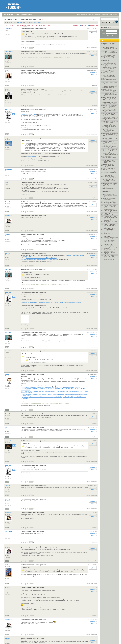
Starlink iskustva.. (108, 164)
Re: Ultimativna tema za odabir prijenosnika (34, 29)
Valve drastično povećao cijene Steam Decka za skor (111, 117)
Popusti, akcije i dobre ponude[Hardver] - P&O (110, 125)
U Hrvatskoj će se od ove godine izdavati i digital (110, 98)
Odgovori (93, 31)
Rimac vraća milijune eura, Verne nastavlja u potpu (111, 108)
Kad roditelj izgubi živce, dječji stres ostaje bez (110, 71)
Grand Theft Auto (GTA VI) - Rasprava (111, 139)
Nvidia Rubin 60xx (109, 234)
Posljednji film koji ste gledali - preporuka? (109, 241)
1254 (22, 26)
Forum (11, 15)
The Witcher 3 (108, 192)
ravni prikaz (84, 26)
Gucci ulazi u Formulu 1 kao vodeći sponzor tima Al (111, 256)
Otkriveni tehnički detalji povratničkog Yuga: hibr (110, 206)
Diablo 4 (106, 193)
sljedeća (48, 26)
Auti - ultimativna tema (110, 190)
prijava (78, 15)
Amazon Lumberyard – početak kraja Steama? (110, 76)
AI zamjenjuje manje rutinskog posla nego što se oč (111, 49)
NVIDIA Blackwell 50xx (110, 215)
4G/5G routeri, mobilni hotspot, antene (110, 175)
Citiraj (93, 33)
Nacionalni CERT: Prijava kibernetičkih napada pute (110, 217)
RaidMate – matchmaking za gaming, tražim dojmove (111, 170)
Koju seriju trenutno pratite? (111, 149)
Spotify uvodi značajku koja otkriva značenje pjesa (111, 106)
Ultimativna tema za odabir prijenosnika (32, 70)
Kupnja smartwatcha (109, 189)
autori (110, 15)
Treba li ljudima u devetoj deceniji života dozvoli (110, 203)
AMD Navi (107, 248)
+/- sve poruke (75, 26)
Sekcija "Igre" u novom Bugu (110, 186)
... (16, 26)
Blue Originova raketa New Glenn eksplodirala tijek (111, 63)
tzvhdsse (8, 638)
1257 (32, 26)
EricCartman (9, 215)
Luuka (7, 374)
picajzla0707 (9, 441)
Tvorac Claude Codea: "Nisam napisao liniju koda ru (111, 45)
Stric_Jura (8, 110)
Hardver (17, 15)
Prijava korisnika (107, 27)
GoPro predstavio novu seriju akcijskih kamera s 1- (111, 225)
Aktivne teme (106, 41)
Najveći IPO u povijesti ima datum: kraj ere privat (111, 228)
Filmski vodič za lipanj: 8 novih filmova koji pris (110, 127)
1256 (29, 26)
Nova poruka (94, 19)
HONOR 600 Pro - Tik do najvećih (110, 65)
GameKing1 (9, 531)
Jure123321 (9, 29)
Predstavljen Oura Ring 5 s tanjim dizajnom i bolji (111, 55)
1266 (44, 26)
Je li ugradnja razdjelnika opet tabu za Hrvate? (110, 80)
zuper (7, 70)
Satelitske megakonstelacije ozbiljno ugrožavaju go (111, 209)
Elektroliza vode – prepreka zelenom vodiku (111, 136)
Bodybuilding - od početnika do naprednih (111, 145)
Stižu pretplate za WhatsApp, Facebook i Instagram (110, 181)
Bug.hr (6, 15)
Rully (7, 183)
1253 (18, 26)
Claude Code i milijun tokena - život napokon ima (111, 177)
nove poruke (105, 15)
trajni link (88, 48)
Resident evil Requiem (110, 201)
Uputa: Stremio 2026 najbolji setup (109, 166)
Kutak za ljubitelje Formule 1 (111, 83)
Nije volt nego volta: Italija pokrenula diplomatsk (110, 119)
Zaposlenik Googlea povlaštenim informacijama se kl (111, 94)
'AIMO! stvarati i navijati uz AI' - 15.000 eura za (111, 68)
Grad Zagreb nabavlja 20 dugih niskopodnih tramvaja (111, 52)
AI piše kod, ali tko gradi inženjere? (110, 158)
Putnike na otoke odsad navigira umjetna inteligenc (111, 91)
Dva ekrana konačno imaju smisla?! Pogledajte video (111, 86)
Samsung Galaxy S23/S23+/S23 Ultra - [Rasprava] (109, 131)
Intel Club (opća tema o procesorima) (110, 199)
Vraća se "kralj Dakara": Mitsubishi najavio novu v (110, 111)
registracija (84, 15)
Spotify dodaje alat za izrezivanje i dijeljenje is (110, 114)
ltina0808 (8, 234)
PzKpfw (8, 587)
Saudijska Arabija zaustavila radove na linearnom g (111, 134)
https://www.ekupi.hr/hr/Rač (28, 114)
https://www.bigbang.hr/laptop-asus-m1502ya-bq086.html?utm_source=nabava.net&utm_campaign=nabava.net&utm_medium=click (41, 259)
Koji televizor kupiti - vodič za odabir (110, 222)
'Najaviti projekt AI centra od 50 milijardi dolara (111, 122)
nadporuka (94, 48)
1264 (37, 26)
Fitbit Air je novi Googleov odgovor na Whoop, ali (110, 211)
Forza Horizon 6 (108, 156)
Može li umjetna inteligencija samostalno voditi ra (111, 238)
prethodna (7, 26)
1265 (40, 26)
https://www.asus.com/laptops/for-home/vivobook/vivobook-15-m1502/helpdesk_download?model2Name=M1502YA (52, 302)
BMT (7, 565)
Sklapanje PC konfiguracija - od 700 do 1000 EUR (111, 184)
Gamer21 (8, 202)
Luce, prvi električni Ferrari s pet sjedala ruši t (111, 244)
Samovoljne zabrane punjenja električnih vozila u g (111, 231)
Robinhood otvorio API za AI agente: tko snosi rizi (111, 259)
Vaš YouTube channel (109, 168)
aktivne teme (91, 15)
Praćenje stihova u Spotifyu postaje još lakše (111, 100)
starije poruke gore (93, 26)
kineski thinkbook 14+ (33, 156)
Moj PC (7, 66)
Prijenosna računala (26, 15)
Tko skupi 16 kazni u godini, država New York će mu (111, 103)
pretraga (115, 15)
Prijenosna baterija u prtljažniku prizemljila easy (111, 246)
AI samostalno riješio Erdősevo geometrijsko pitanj (110, 58)
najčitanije (98, 15)
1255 (25, 26)
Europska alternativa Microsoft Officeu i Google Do (110, 196)
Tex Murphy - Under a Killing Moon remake (109, 253)
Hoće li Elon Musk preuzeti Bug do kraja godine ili (111, 151)
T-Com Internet (108, 89)
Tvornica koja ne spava (110, 88)
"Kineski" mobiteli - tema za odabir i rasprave (111, 73)
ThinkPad (62, 149)
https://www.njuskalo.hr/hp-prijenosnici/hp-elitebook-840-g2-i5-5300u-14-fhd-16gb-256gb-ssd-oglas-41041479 (51, 387)
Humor (106, 78)
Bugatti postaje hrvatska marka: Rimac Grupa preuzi (111, 147)
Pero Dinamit (9, 52)
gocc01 (7, 89)
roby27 (7, 138)
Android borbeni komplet (110, 172)
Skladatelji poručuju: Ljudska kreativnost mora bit (111, 154)
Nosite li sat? (107, 61)
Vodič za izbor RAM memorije (109, 142)
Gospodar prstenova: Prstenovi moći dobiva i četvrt (110, 161)
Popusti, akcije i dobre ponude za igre (110, 220)
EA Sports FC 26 (108, 213)
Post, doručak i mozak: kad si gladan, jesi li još (111, 250)
